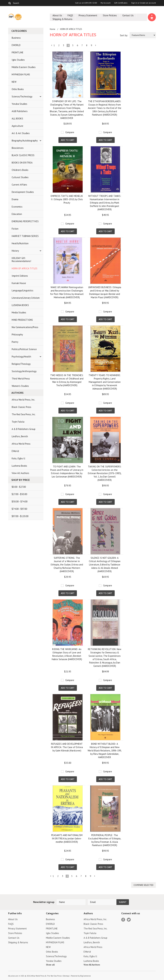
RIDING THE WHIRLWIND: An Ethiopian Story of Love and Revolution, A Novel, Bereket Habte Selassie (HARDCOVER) (67, 654)
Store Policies (110, 15)
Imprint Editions (20, 276)
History (15, 251)
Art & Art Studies (21, 133)
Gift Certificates (121, 3)
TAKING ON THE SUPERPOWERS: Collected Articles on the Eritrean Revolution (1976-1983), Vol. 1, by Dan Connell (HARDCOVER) (105, 473)
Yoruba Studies (19, 104)
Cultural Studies (20, 177)
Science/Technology (22, 96)
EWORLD (16, 45)
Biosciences (18, 148)
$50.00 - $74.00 (20, 501)
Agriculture (17, 126)
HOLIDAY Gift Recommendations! (21, 260)
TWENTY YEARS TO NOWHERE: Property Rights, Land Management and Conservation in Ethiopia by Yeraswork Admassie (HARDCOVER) (105, 382)
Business (16, 38)
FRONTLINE (18, 52)
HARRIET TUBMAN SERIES (25, 236)
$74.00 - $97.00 (19, 509)
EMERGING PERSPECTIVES (25, 221)
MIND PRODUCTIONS (22, 320)
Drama (15, 199)
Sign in (134, 3)
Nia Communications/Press (25, 327)
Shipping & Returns (62, 19)
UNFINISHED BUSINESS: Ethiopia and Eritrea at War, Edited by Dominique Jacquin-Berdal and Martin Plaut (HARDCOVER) (105, 292)
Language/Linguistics (23, 290)
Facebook (123, 920)
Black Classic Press (21, 407)
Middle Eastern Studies (24, 67)
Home (53, 29)
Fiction (15, 229)
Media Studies (19, 312)
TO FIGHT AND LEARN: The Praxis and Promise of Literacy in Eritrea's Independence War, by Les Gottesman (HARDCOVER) (67, 472)
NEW (14, 82)
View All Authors (20, 473)
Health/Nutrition (20, 243)
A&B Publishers (20, 111)
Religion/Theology (21, 364)
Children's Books (20, 170)
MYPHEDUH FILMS (21, 74)
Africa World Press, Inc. (23, 400)
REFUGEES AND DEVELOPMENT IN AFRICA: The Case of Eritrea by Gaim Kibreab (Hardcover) (67, 747)
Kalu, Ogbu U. (19, 458)
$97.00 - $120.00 (20, 516)
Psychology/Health (21, 357)
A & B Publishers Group (24, 429)
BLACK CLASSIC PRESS (23, 155)
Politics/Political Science (24, 349)
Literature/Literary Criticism (26, 298)
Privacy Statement (88, 15)
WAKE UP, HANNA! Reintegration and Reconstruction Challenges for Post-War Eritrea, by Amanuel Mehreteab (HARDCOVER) (67, 292)
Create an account (148, 3)
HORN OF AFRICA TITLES (25, 268)
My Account (106, 3)
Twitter (129, 920)
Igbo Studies (18, 60)
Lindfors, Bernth (20, 436)
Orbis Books (18, 89)
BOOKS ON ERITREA (22, 163)
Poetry (15, 342)
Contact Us (128, 15)
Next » (96, 46)
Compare (70, 132)
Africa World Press (21, 444)
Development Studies (23, 192)
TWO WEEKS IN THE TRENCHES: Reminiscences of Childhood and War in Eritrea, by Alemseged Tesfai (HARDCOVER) (67, 380)
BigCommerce (86, 976)
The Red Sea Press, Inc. (24, 414)
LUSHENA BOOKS (20, 305)
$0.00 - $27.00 (19, 487)
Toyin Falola (18, 422)
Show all (50, 965)
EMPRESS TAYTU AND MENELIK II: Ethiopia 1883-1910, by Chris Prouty (67, 199)
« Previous (52, 46)
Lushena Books (19, 466)
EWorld (15, 451)
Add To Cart (68, 140)
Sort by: (124, 35)
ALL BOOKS (17, 119)
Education (17, 214)
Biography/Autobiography (25, 141)
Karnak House (19, 283)
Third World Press (21, 379)
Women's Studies (20, 386)
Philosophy (17, 335)
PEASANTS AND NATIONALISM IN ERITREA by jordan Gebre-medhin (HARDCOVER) (67, 838)
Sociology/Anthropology (24, 371)
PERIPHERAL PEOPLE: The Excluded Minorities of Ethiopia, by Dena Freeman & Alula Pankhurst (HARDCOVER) (105, 840)
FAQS (70, 15)
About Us (57, 15)
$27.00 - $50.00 (19, 494)
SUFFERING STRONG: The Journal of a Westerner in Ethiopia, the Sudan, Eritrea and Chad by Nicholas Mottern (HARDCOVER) (67, 565)
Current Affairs (19, 185)
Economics (17, 207)
